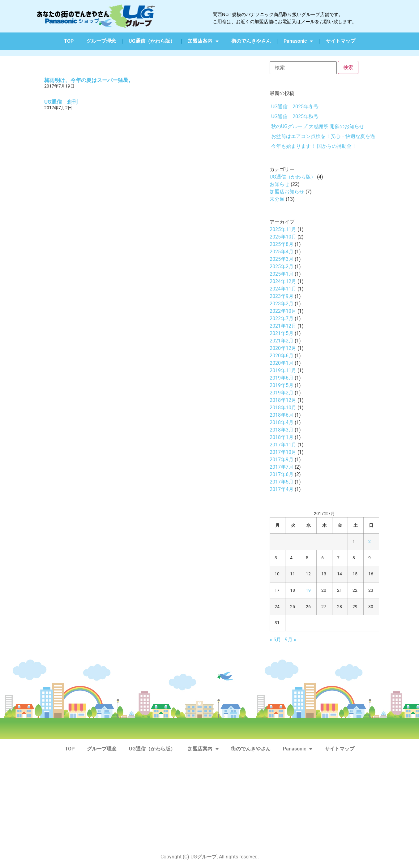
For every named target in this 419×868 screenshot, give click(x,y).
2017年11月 (283, 445)
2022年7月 (282, 318)
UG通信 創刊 (61, 102)
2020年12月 (283, 348)
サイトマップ (340, 41)
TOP (69, 41)
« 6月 (275, 640)
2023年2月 (282, 304)
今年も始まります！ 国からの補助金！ (314, 146)
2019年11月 (283, 370)
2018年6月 (282, 415)
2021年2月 (282, 341)
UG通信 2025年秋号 (295, 116)
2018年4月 (282, 422)
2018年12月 (283, 400)
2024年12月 (283, 281)
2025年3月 (282, 259)
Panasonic (298, 41)
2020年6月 (282, 356)
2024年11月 (283, 289)
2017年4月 (282, 489)
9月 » (291, 640)
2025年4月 (282, 252)
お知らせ (280, 184)
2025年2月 (282, 266)
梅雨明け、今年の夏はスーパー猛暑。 (89, 80)
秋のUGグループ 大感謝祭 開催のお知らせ (318, 126)
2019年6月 (282, 378)
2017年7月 (282, 467)
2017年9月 (282, 460)
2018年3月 (282, 430)
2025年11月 (283, 229)
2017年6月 (282, 474)
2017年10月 (283, 452)
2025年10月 (283, 237)
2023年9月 (282, 296)
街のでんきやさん (251, 41)
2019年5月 (282, 385)
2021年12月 (283, 326)
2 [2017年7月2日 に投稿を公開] (370, 541)
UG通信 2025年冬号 (295, 107)
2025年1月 (282, 274)
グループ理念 (101, 41)
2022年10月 (283, 311)
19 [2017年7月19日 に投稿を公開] (308, 590)
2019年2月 (282, 393)
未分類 (277, 199)
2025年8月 (282, 244)
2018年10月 (283, 408)
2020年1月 (282, 363)
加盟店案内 (203, 41)
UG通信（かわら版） (152, 41)
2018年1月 (282, 437)
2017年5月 (282, 482)
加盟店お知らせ (287, 192)
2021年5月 (282, 333)
